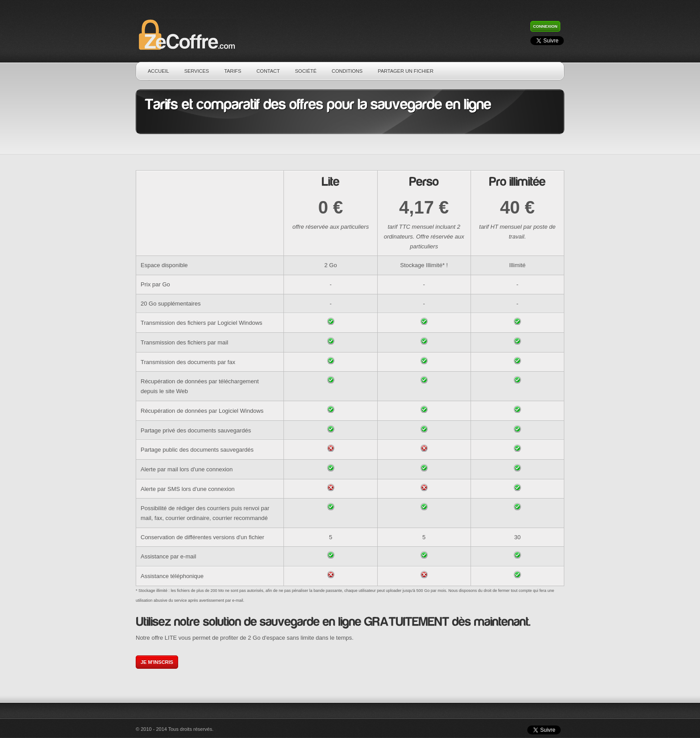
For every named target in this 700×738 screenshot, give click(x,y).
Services (197, 71)
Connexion (545, 26)
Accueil (158, 71)
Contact (268, 71)
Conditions (347, 71)
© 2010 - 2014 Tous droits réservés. (175, 729)
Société (306, 71)
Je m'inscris (157, 662)
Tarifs (233, 71)
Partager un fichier (406, 71)
